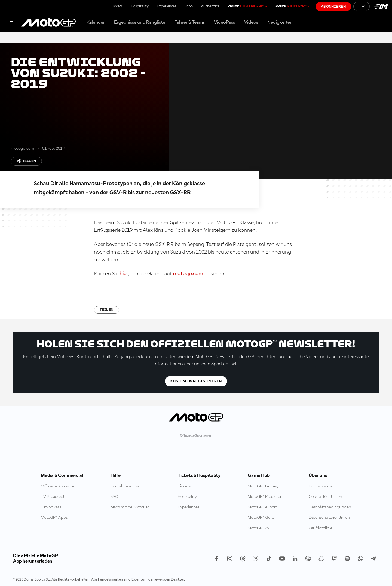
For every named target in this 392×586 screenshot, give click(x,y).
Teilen (26, 161)
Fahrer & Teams (190, 22)
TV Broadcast (53, 497)
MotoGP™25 (258, 528)
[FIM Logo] (381, 6)
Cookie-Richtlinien (325, 497)
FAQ (114, 497)
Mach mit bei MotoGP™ (131, 507)
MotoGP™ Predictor (265, 497)
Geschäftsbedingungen (330, 507)
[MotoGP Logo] (48, 23)
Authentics (210, 6)
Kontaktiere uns (125, 486)
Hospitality (140, 6)
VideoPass (224, 22)
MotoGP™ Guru (261, 518)
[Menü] (11, 23)
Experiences (167, 6)
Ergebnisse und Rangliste (140, 22)
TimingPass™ (52, 507)
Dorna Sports (320, 486)
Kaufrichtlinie (321, 528)
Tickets (117, 6)
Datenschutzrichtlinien (329, 518)
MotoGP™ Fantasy (263, 486)
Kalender (96, 22)
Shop (189, 6)
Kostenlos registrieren (196, 381)
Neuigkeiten (280, 22)
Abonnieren (333, 7)
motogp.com (188, 274)
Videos (251, 22)
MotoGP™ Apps (54, 518)
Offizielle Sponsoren (59, 486)
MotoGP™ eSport (262, 507)
